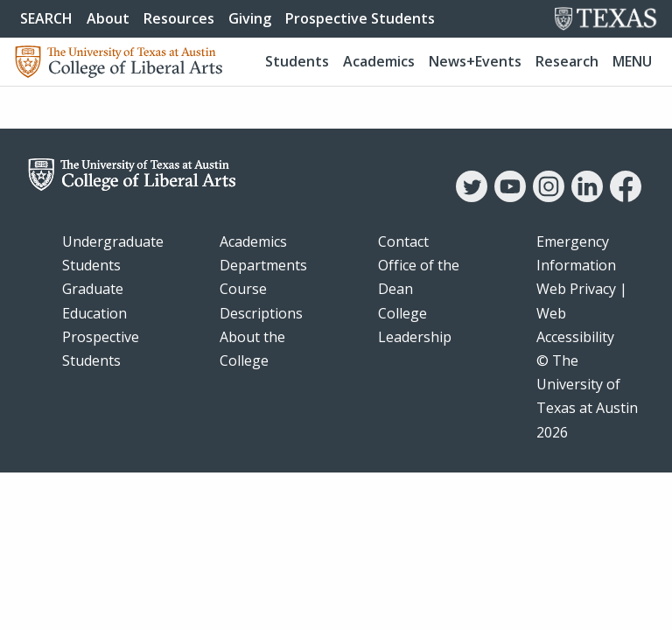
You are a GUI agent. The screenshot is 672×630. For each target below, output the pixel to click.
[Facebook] (626, 197)
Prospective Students (360, 18)
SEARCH (46, 18)
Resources (179, 18)
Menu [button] (632, 61)
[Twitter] (472, 197)
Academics (379, 61)
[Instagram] (549, 197)
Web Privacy (576, 289)
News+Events (475, 61)
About (108, 18)
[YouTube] (510, 197)
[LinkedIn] (587, 197)
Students (297, 61)
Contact (403, 241)
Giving (250, 18)
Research (567, 61)
